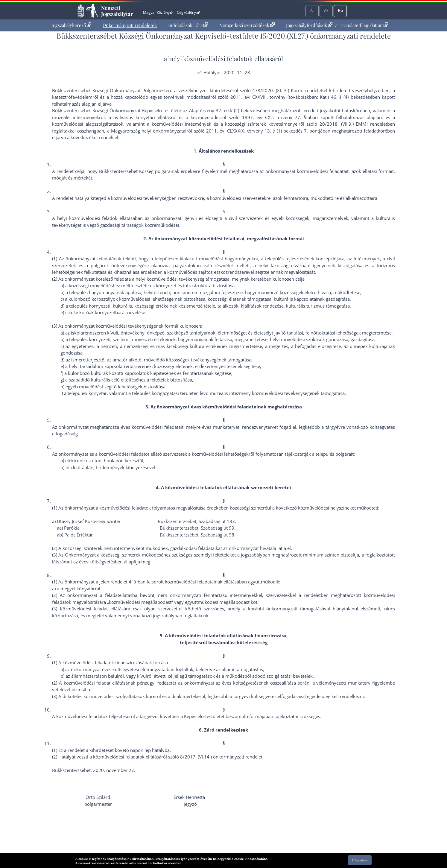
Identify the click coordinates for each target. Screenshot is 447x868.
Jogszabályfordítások (309, 25)
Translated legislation (364, 25)
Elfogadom (360, 860)
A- (312, 11)
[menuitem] (71, 25)
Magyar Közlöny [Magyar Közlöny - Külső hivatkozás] (158, 12)
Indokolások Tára (188, 25)
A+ (326, 11)
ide (150, 863)
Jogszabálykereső (71, 25)
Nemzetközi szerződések (247, 25)
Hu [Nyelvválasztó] (340, 11)
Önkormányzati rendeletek (130, 25)
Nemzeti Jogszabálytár (117, 11)
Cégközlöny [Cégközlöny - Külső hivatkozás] (188, 12)
